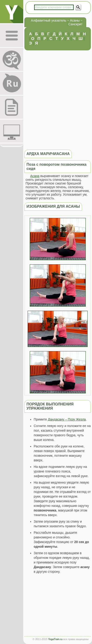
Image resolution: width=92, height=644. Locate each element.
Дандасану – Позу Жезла (67, 419)
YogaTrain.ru (55, 639)
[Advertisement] (46, 100)
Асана (35, 176)
